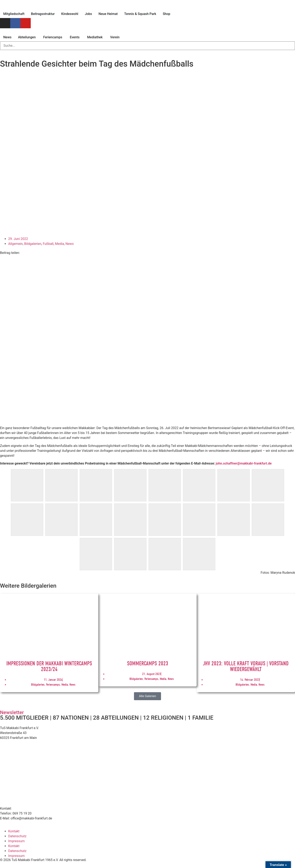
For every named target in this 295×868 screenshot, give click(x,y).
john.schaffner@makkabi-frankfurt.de (244, 463)
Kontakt (14, 831)
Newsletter (12, 712)
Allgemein (15, 244)
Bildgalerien (33, 244)
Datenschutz (17, 836)
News (69, 244)
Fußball (48, 244)
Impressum (16, 841)
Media (59, 244)
